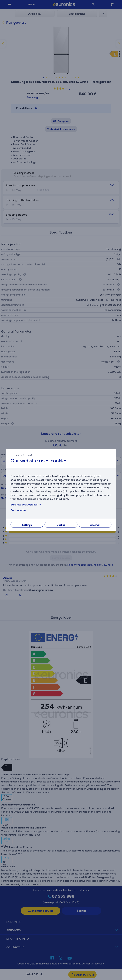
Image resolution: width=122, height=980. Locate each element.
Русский (27, 455)
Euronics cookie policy (26, 505)
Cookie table (18, 510)
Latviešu (15, 455)
